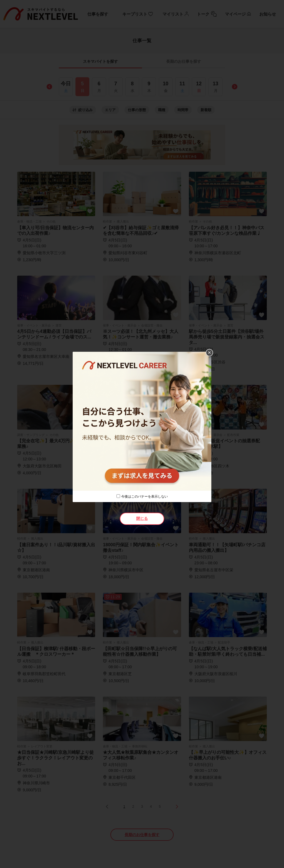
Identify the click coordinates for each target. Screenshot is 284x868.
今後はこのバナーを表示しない (144, 497)
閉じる (142, 518)
